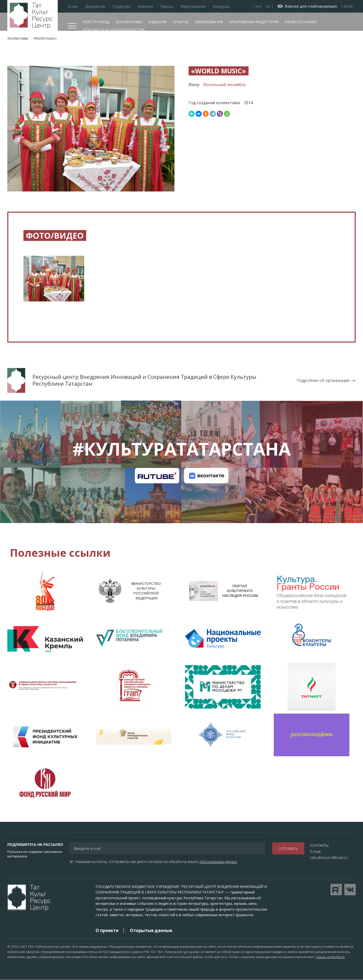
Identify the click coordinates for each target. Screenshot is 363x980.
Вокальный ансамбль (225, 85)
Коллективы (129, 22)
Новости (145, 6)
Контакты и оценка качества (114, 30)
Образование (209, 22)
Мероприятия (193, 6)
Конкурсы (221, 6)
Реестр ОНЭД (96, 22)
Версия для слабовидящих (311, 6)
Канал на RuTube (157, 476)
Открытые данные (151, 930)
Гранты (181, 22)
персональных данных (218, 862)
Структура (122, 6)
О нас (73, 6)
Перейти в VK (350, 890)
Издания (158, 22)
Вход (348, 6)
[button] (54, 282)
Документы (95, 6)
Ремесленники (301, 22)
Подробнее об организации (323, 380)
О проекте (107, 930)
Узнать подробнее (330, 957)
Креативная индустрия (254, 22)
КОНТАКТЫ (320, 845)
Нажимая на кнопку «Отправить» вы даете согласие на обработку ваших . (157, 862)
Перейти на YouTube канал (336, 890)
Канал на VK (206, 476)
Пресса (167, 6)
